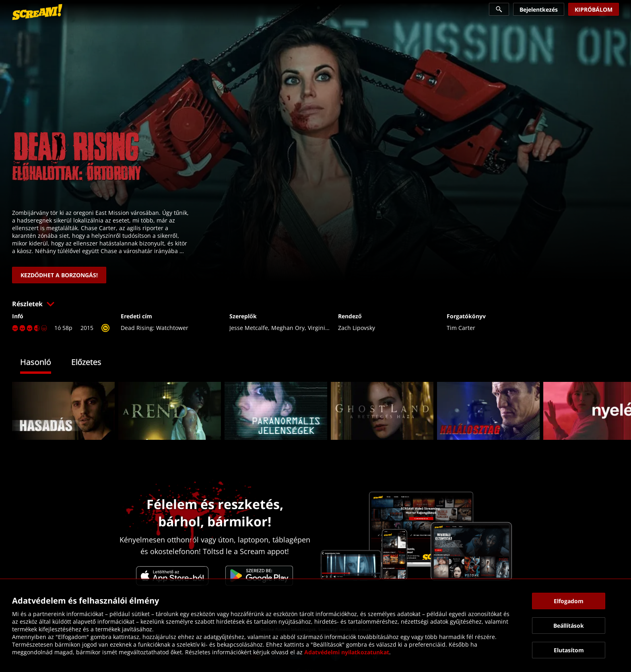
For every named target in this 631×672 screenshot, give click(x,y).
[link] (37, 12)
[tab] (42, 363)
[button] (315, 304)
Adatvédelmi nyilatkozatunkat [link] (347, 652)
